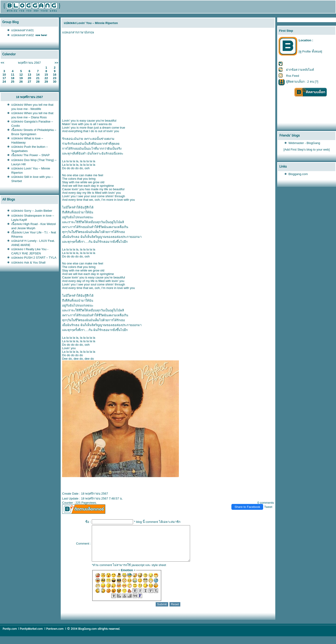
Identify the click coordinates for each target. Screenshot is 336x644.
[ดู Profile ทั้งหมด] (310, 51)
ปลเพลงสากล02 (22, 35)
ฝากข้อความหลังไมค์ (300, 70)
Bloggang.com (298, 174)
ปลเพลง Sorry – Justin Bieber (32, 211)
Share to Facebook (247, 507)
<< (2, 63)
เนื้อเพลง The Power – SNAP (30, 155)
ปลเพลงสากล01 (22, 30)
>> (56, 63)
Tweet (268, 507)
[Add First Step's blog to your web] (307, 150)
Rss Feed (293, 76)
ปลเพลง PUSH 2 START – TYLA (34, 258)
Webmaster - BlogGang (304, 143)
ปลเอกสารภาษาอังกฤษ (78, 32)
